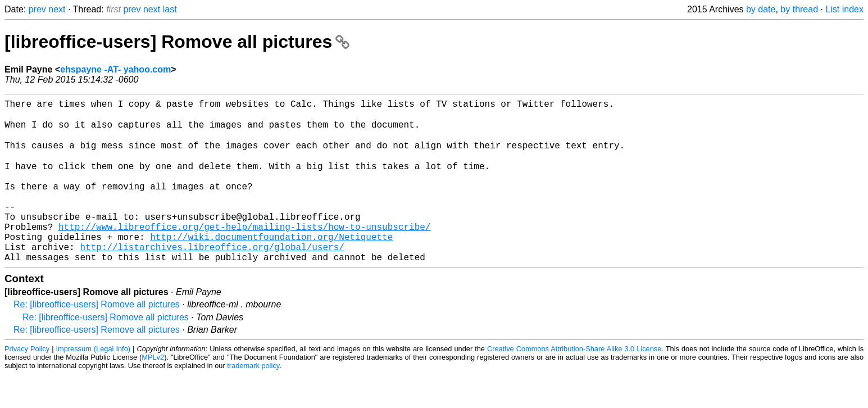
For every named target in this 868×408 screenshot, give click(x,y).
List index (844, 9)
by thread (799, 9)
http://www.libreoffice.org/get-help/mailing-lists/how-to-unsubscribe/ (244, 253)
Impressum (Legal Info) (94, 382)
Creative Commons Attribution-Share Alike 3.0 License (574, 382)
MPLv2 (153, 391)
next (57, 9)
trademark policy (253, 399)
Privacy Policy (27, 382)
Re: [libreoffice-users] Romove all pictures (97, 338)
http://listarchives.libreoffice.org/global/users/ (212, 278)
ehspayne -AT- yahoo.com (115, 69)
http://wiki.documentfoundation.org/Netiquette (271, 266)
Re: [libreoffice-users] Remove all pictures (97, 363)
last (170, 9)
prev (37, 9)
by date (761, 9)
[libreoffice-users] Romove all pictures (177, 42)
